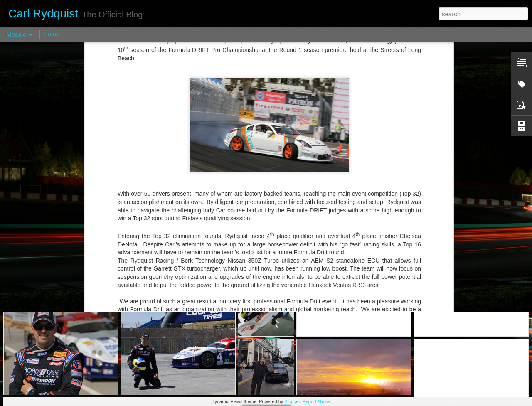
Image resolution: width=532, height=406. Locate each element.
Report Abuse (316, 401)
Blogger (292, 401)
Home (51, 34)
